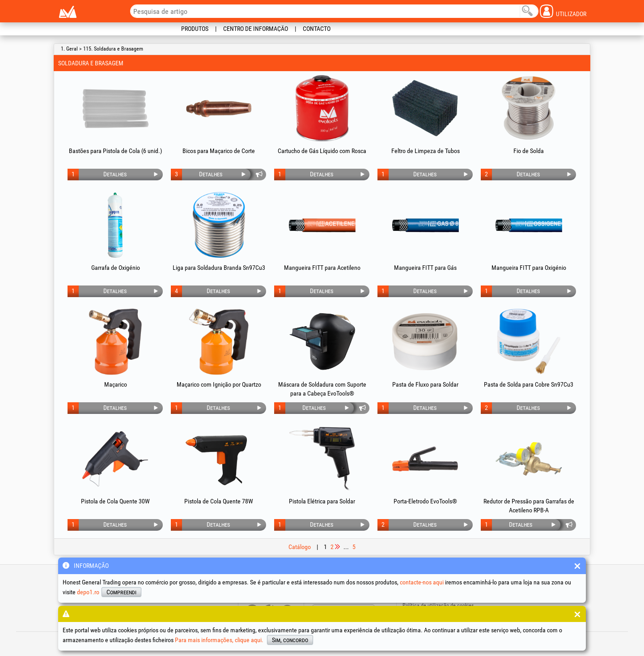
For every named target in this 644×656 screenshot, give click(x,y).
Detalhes (115, 174)
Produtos (195, 29)
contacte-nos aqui (422, 582)
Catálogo (300, 547)
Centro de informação (256, 29)
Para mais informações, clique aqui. (219, 640)
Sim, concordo (290, 640)
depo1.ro (88, 592)
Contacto (317, 29)
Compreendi (121, 592)
